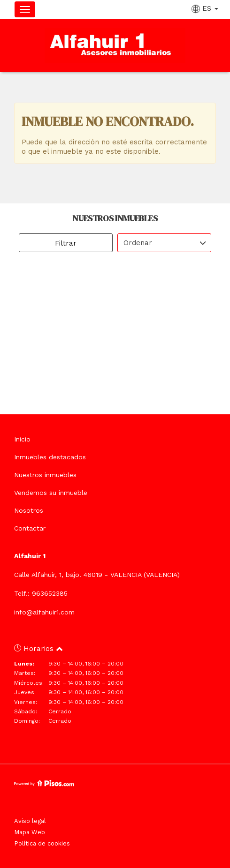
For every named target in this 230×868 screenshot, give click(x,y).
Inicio (22, 439)
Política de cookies (42, 843)
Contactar (30, 528)
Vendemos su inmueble (51, 493)
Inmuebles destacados (50, 457)
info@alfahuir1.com (44, 612)
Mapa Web (30, 832)
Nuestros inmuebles (45, 475)
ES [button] (206, 8)
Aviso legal (30, 821)
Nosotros (29, 510)
